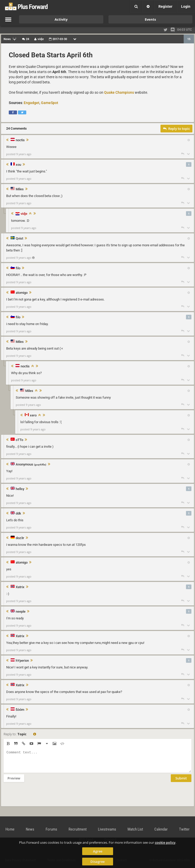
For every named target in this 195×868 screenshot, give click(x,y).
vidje (24, 214)
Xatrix (20, 587)
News (30, 829)
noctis (20, 140)
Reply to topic (176, 129)
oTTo (19, 440)
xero (33, 415)
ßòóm (20, 710)
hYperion (22, 661)
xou (18, 165)
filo (18, 268)
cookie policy (165, 842)
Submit (181, 782)
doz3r (20, 538)
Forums (51, 829)
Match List (135, 829)
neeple (21, 612)
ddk (18, 514)
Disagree (97, 862)
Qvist (19, 239)
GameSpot (50, 103)
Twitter (184, 829)
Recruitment (78, 829)
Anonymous (31, 465)
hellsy (20, 489)
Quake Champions (119, 92)
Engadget (32, 103)
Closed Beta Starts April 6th (51, 55)
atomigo (22, 293)
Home (10, 829)
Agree (98, 851)
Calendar (161, 829)
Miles (20, 189)
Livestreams (107, 829)
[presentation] (43, 798)
